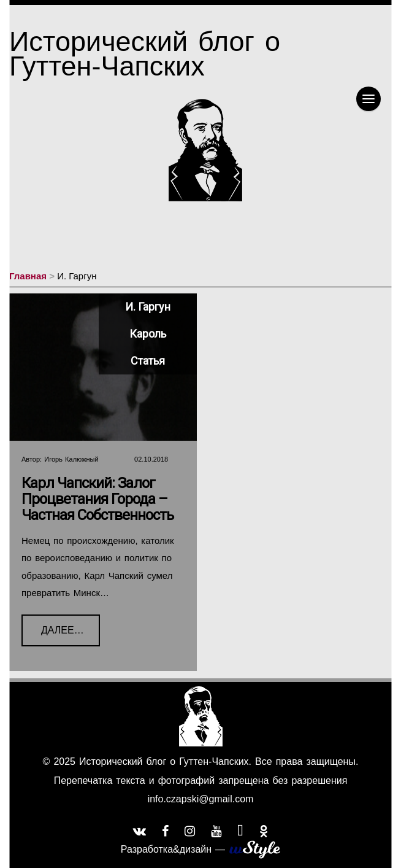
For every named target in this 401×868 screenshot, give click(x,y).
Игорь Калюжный (71, 459)
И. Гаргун (148, 307)
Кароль (148, 334)
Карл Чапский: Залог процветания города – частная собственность (97, 499)
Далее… (53, 625)
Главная (28, 276)
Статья (148, 361)
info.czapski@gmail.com (201, 799)
